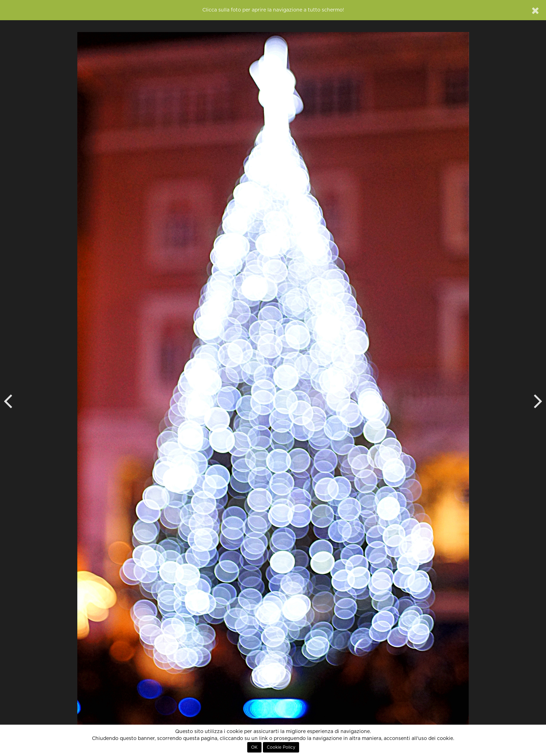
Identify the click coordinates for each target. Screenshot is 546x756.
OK (254, 747)
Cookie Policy (281, 747)
